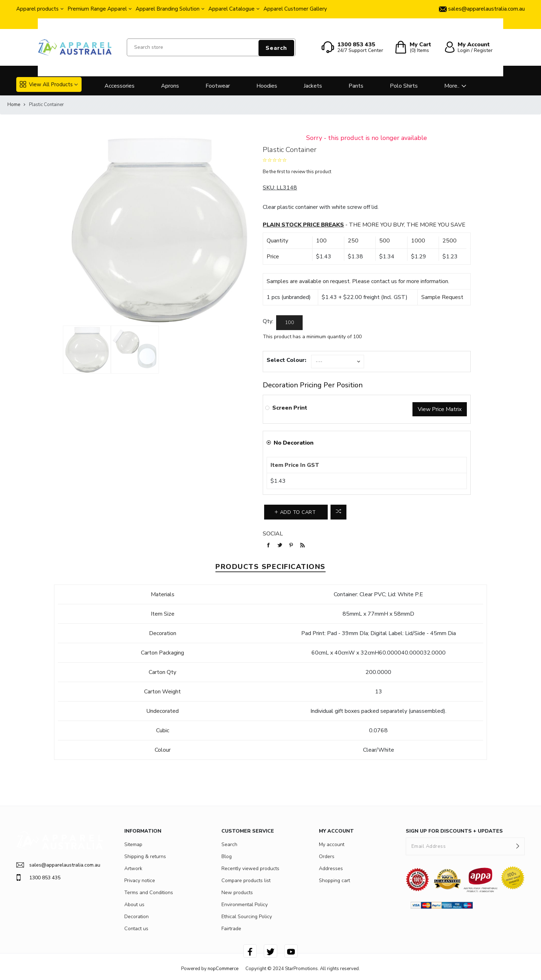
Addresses (331, 868)
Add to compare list (338, 512)
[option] (87, 350)
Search (276, 48)
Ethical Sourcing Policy (247, 917)
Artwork (133, 868)
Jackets (313, 86)
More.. (452, 86)
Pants (356, 86)
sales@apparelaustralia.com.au (58, 865)
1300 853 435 (38, 878)
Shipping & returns (145, 856)
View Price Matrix (440, 409)
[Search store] (211, 47)
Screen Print (290, 408)
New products (237, 893)
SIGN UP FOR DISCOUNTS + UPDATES (454, 831)
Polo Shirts (404, 86)
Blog (227, 856)
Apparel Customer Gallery (295, 9)
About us (134, 905)
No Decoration (294, 443)
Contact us (136, 929)
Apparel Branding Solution (168, 9)
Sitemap (133, 844)
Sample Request (442, 297)
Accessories (120, 86)
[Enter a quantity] (289, 323)
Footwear (218, 86)
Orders (327, 856)
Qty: (268, 321)
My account (332, 844)
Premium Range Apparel (97, 9)
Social (273, 534)
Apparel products (37, 9)
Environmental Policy (245, 905)
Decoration (136, 917)
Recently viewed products (250, 868)
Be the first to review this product (297, 172)
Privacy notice (140, 881)
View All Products (46, 84)
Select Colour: (286, 360)
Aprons (170, 86)
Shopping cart (334, 881)
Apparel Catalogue (231, 9)
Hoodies (267, 86)
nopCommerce (223, 969)
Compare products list (246, 881)
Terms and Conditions (149, 893)
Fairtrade (231, 929)
